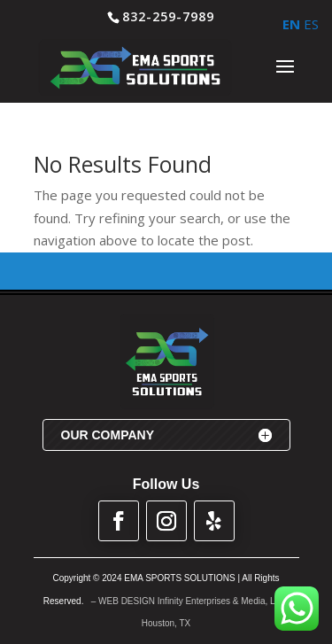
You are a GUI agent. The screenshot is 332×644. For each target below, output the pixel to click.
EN (291, 24)
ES (311, 24)
